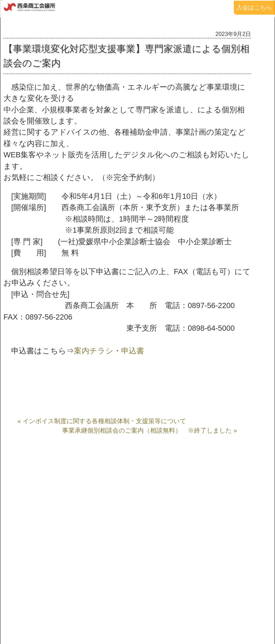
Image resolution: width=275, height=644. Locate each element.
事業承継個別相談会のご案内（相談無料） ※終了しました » (150, 430)
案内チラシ (94, 351)
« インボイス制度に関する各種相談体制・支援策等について (102, 421)
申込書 (133, 351)
